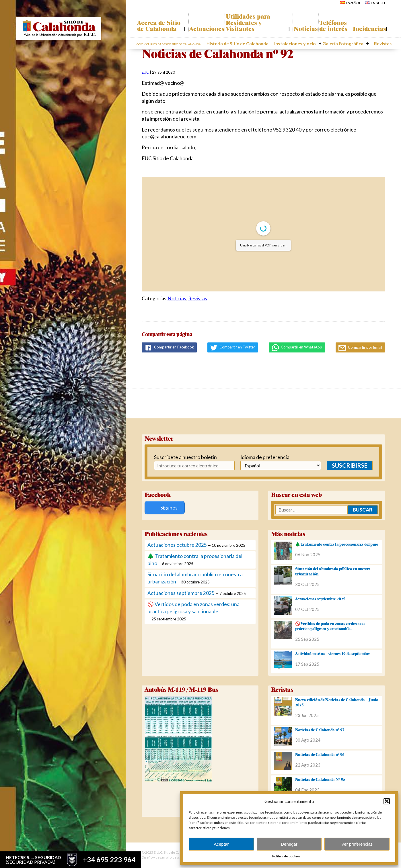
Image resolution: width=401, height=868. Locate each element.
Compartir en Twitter (233, 348)
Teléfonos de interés (330, 23)
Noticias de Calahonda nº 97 (320, 730)
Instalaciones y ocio (309, 43)
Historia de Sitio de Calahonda (261, 43)
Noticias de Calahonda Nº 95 (320, 779)
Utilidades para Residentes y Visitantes (249, 23)
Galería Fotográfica (349, 43)
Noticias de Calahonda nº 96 (320, 755)
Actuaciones (203, 29)
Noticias (298, 29)
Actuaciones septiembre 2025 (181, 593)
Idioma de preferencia (265, 457)
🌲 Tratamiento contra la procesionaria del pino (337, 544)
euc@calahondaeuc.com (169, 137)
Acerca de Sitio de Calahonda (155, 23)
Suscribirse (350, 465)
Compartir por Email (360, 348)
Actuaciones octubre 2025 (177, 545)
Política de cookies (286, 856)
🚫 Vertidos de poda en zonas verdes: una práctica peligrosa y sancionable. (330, 626)
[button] (387, 801)
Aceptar (221, 844)
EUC (145, 72)
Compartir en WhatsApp (297, 348)
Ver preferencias (357, 844)
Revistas (380, 43)
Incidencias (367, 29)
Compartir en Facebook (169, 348)
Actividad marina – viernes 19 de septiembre (333, 654)
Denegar (289, 844)
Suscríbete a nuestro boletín (182, 457)
